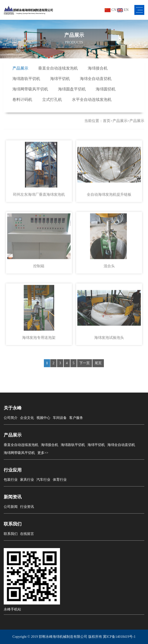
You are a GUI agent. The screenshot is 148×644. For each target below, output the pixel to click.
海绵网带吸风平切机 (30, 89)
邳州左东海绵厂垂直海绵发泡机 (39, 199)
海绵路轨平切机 (26, 79)
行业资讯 (27, 507)
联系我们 (13, 524)
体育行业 (60, 480)
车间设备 (60, 418)
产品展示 (20, 68)
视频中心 (43, 418)
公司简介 (11, 418)
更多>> (43, 453)
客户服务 (76, 418)
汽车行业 (43, 480)
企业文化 (27, 418)
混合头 (109, 271)
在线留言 (27, 534)
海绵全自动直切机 (96, 79)
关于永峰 (13, 408)
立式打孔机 (52, 100)
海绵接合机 (98, 68)
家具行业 (27, 480)
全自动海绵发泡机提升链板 (109, 199)
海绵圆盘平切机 (72, 89)
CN (110, 10)
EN (123, 10)
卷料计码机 (22, 100)
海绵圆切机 (106, 89)
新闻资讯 (13, 497)
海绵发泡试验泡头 (109, 342)
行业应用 (13, 470)
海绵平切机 (60, 79)
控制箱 (39, 271)
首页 (107, 121)
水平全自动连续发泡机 (92, 100)
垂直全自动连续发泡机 (58, 68)
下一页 (85, 368)
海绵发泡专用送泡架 (39, 342)
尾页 (98, 368)
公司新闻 (11, 507)
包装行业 (11, 480)
